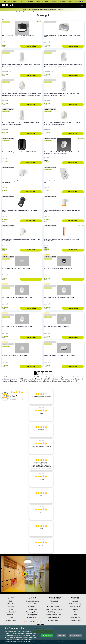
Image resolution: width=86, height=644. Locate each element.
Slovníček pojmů (75, 617)
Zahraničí (75, 601)
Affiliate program (32, 617)
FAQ (75, 612)
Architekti (54, 604)
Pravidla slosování (54, 620)
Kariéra (11, 617)
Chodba (19, 12)
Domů (3, 12)
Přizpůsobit (61, 635)
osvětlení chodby (6, 379)
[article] (41, 397)
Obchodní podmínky (32, 612)
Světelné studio (11, 604)
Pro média (11, 609)
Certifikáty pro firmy (54, 612)
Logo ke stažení (11, 612)
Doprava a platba (32, 604)
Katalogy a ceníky (75, 607)
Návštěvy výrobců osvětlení (54, 609)
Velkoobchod (54, 601)
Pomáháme (11, 615)
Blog (75, 615)
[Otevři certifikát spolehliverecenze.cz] (17, 392)
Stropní (25, 12)
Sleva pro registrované (32, 601)
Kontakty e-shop (11, 620)
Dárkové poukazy (32, 615)
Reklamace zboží (32, 609)
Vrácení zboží (32, 607)
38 (50, 373)
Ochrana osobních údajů (54, 615)
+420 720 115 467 (61, 1)
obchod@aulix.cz (79, 1)
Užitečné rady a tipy (75, 604)
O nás (11, 601)
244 (14, 400)
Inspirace (75, 609)
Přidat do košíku (31, 46)
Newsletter (11, 607)
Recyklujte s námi (75, 620)
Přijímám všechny (47, 635)
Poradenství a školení (54, 607)
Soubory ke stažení (54, 617)
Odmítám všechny (76, 635)
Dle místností (11, 12)
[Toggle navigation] (82, 5)
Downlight (31, 12)
